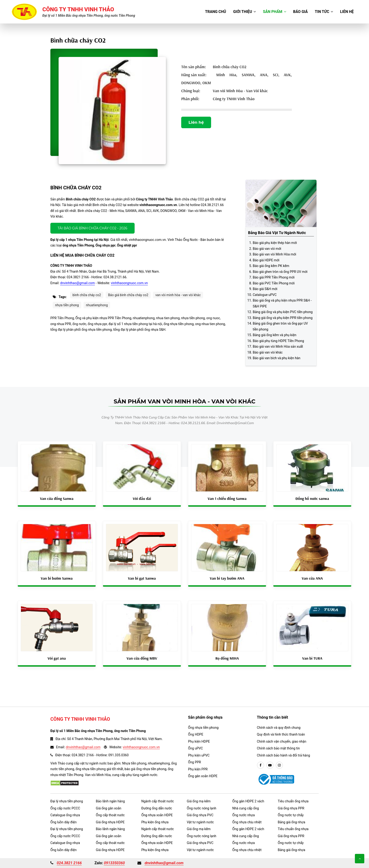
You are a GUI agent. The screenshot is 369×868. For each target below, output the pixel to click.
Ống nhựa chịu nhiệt (247, 822)
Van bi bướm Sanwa (57, 578)
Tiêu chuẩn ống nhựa (293, 801)
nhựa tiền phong (67, 305)
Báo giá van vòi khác (268, 352)
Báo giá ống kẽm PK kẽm (271, 266)
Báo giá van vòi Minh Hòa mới (274, 254)
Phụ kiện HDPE (199, 741)
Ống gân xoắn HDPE (203, 776)
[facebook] (261, 765)
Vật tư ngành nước (200, 822)
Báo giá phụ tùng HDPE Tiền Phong (278, 341)
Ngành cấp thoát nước (158, 801)
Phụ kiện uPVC (199, 755)
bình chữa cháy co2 (87, 295)
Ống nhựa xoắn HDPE (157, 815)
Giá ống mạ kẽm (199, 801)
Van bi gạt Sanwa (142, 578)
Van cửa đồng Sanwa (57, 498)
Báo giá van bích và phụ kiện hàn (277, 358)
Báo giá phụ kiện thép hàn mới (275, 243)
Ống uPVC (195, 748)
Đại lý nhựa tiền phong (67, 801)
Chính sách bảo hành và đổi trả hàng (284, 755)
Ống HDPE (196, 734)
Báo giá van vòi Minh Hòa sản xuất (278, 346)
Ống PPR (195, 762)
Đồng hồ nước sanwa (312, 498)
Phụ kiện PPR (198, 769)
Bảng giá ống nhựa (291, 822)
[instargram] (279, 765)
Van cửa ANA (312, 578)
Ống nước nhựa (244, 815)
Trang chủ (215, 12)
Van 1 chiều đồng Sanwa (227, 498)
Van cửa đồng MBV (142, 658)
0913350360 (114, 863)
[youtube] (270, 765)
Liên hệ (347, 12)
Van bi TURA (312, 658)
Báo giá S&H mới (265, 289)
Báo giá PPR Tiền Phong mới (274, 277)
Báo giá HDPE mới (266, 260)
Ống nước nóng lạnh (202, 808)
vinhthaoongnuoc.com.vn (129, 283)
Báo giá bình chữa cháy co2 (128, 295)
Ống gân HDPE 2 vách (248, 801)
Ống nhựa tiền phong (203, 728)
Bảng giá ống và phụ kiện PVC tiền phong (283, 312)
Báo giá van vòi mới (267, 249)
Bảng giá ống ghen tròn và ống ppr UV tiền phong (280, 326)
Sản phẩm (274, 12)
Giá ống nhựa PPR (291, 808)
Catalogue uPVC (265, 295)
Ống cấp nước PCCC (65, 808)
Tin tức (324, 12)
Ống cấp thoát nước (110, 815)
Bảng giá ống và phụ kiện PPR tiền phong (283, 318)
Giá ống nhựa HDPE (110, 822)
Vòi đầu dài (142, 498)
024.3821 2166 (69, 863)
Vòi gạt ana (57, 658)
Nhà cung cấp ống (246, 808)
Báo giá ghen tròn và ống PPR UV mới (280, 272)
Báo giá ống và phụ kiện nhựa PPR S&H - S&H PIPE (282, 303)
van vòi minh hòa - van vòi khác (178, 295)
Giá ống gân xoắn (108, 808)
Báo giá (301, 12)
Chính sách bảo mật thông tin (279, 748)
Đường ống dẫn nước (157, 808)
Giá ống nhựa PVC (200, 815)
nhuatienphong (97, 305)
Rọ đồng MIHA (227, 658)
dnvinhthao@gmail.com (78, 283)
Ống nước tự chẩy (291, 815)
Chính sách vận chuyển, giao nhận (282, 741)
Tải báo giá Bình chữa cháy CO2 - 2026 (92, 228)
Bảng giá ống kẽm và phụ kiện (275, 335)
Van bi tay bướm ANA (227, 578)
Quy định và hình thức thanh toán (281, 734)
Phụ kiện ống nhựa (155, 822)
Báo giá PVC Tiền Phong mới (274, 283)
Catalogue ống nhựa (65, 815)
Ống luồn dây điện (63, 822)
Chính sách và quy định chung (279, 728)
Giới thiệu (245, 12)
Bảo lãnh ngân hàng (110, 801)
